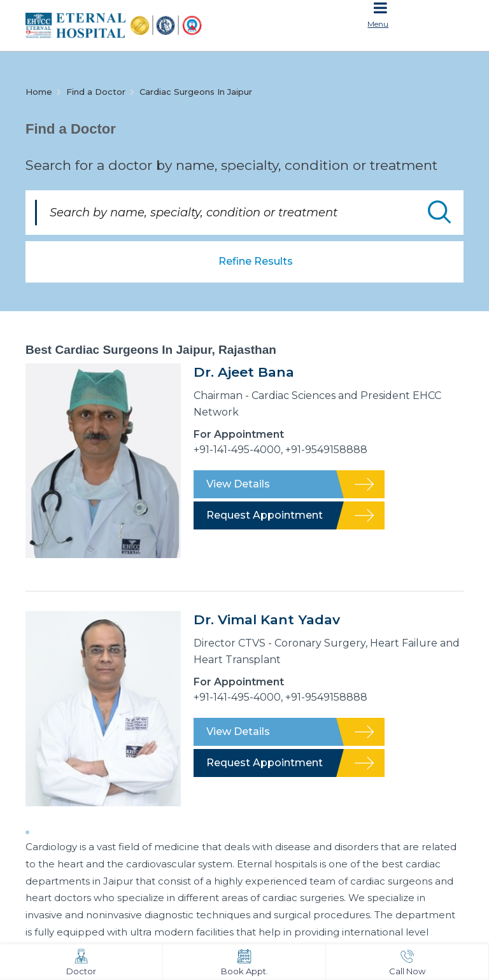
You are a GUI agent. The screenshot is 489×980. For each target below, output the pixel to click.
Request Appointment (265, 515)
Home (39, 92)
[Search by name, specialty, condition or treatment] (244, 213)
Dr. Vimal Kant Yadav (267, 619)
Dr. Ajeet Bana (244, 372)
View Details (238, 484)
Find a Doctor (96, 92)
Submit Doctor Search (439, 212)
